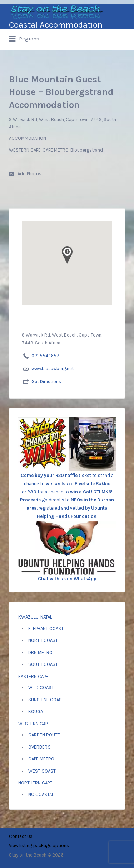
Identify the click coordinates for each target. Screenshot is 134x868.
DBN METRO (40, 652)
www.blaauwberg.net (53, 369)
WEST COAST (42, 771)
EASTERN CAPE (33, 676)
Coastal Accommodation (56, 25)
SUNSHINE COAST (46, 700)
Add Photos (25, 174)
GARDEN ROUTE (44, 735)
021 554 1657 (45, 356)
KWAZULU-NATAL (35, 617)
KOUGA (36, 712)
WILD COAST (41, 688)
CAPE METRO (41, 759)
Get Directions (46, 381)
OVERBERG (39, 747)
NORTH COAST (43, 640)
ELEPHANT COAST (46, 628)
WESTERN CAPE (34, 724)
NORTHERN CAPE (35, 783)
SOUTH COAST (43, 664)
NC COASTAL (41, 794)
